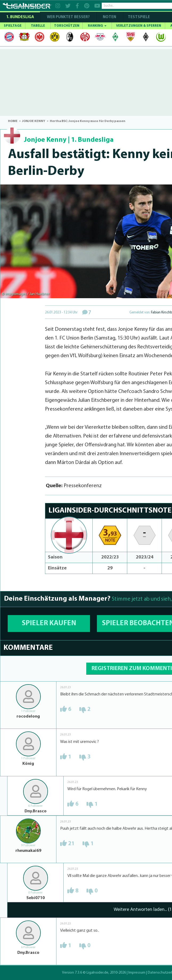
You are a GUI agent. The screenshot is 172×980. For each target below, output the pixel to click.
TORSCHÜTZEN (67, 26)
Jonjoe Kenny (45, 140)
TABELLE (38, 26)
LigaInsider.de (97, 973)
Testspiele (138, 17)
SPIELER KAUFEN (49, 623)
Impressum (137, 973)
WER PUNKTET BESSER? (68, 17)
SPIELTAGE (13, 26)
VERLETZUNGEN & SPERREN (139, 26)
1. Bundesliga (20, 17)
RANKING (97, 26)
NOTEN (109, 17)
